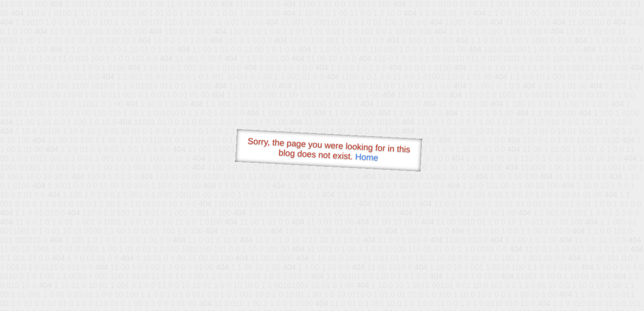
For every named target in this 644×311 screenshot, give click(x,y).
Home (367, 157)
